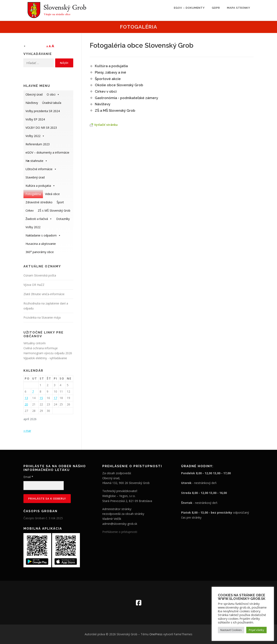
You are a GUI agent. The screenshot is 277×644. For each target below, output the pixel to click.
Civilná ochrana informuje (41, 348)
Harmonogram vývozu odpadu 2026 (48, 353)
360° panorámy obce (40, 252)
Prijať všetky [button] (256, 630)
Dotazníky (63, 219)
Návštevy (32, 103)
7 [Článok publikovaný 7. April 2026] (33, 391)
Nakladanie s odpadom (43, 235)
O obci (53, 94)
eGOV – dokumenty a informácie (47, 154)
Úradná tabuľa (52, 103)
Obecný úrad (34, 94)
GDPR (216, 8)
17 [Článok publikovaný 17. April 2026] (55, 398)
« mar (27, 431)
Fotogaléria (33, 194)
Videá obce (52, 194)
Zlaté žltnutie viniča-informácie (44, 294)
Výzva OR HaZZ (34, 285)
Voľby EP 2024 (35, 119)
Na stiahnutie (37, 161)
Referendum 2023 (38, 144)
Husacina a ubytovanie (41, 244)
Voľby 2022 (35, 136)
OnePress (156, 634)
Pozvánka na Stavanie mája (42, 317)
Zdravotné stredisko (39, 202)
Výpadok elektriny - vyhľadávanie (45, 358)
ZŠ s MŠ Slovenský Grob (54, 210)
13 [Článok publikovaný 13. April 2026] (26, 398)
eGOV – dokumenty (189, 8)
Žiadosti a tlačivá (39, 219)
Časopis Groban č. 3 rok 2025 (43, 518)
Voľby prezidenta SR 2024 (43, 111)
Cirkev (30, 210)
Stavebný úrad (35, 177)
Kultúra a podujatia (40, 186)
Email (28, 477)
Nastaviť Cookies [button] (231, 630)
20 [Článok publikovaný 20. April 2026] (26, 404)
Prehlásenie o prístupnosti (120, 532)
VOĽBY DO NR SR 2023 (41, 128)
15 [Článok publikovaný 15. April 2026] (41, 398)
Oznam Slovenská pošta (40, 275)
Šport (60, 202)
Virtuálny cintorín (35, 343)
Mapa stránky (239, 8)
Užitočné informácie (41, 169)
